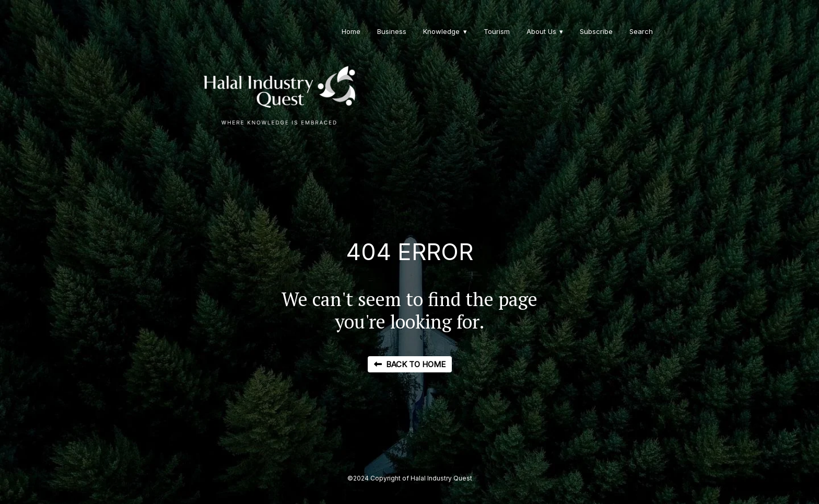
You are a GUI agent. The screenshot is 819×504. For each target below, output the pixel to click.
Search (641, 31)
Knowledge (441, 31)
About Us (541, 31)
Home (351, 31)
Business (392, 31)
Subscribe (596, 31)
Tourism (497, 31)
